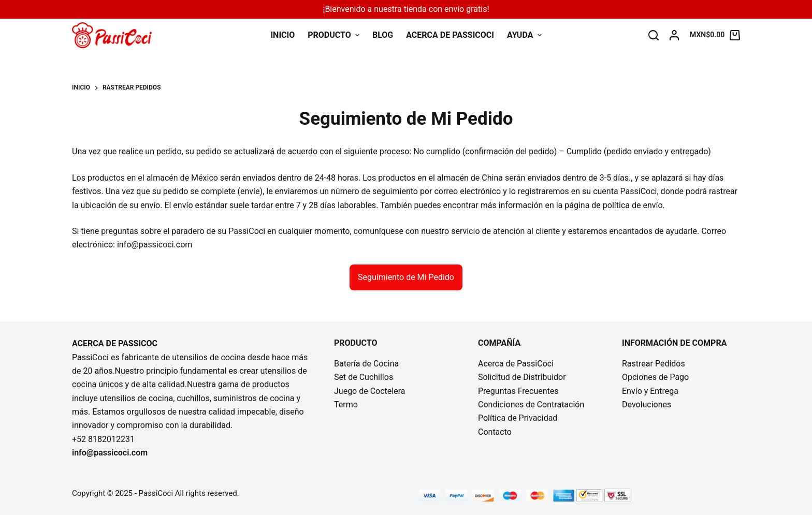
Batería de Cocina (366, 364)
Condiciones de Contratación (531, 404)
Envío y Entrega (650, 391)
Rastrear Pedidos (654, 364)
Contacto (495, 432)
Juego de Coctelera (370, 391)
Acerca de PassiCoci (516, 364)
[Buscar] (654, 35)
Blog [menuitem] (383, 35)
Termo (346, 404)
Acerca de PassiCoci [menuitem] (450, 35)
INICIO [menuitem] (282, 35)
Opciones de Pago (655, 377)
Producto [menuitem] (335, 35)
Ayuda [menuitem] (524, 35)
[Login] (674, 35)
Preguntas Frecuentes (518, 391)
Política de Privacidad (518, 418)
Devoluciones (647, 404)
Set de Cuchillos (364, 377)
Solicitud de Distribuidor (522, 377)
